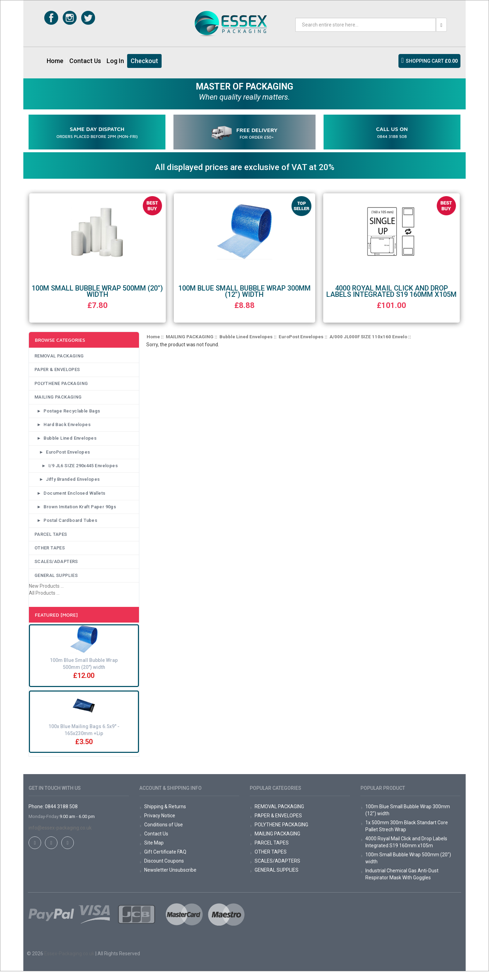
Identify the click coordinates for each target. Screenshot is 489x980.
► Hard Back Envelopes (63, 427)
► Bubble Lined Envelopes (66, 441)
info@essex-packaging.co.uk (60, 836)
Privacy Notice (160, 824)
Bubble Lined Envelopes (246, 336)
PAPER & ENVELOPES (57, 370)
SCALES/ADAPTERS (55, 570)
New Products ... (46, 595)
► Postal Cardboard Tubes (67, 527)
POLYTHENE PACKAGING (61, 384)
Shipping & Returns (165, 815)
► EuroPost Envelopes (63, 455)
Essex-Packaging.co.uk (69, 962)
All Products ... (44, 602)
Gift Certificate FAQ (165, 861)
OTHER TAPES (49, 555)
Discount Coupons (164, 870)
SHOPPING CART (432, 61)
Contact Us (85, 61)
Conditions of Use (164, 833)
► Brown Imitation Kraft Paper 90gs (77, 512)
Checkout (144, 61)
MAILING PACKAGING (57, 398)
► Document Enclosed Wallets (71, 498)
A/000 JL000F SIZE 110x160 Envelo (368, 336)
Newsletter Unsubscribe (170, 879)
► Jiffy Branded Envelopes (68, 484)
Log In (115, 61)
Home (55, 61)
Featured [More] (56, 623)
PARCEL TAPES (50, 541)
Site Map (154, 851)
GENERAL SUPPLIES (56, 584)
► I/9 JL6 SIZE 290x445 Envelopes (77, 470)
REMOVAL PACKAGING (59, 355)
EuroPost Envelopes (301, 336)
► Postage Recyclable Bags (68, 412)
